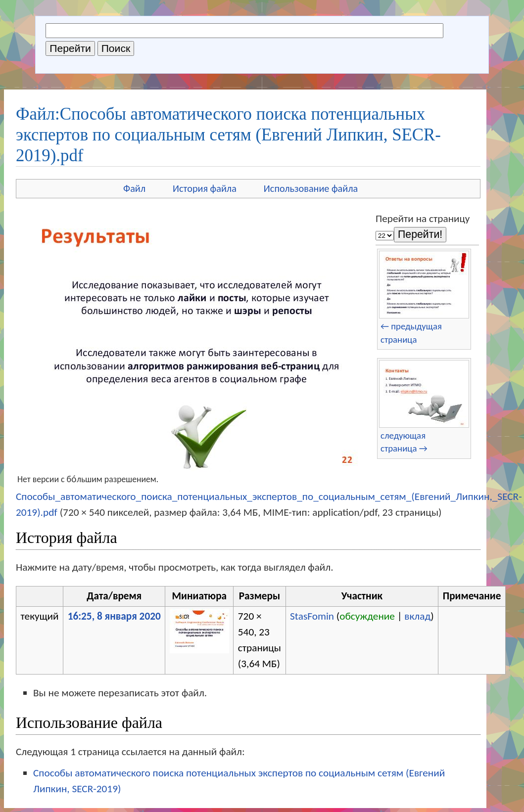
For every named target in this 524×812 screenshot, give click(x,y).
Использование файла (311, 188)
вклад (417, 616)
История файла (205, 188)
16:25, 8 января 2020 (114, 616)
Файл (134, 188)
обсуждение (367, 616)
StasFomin (312, 616)
